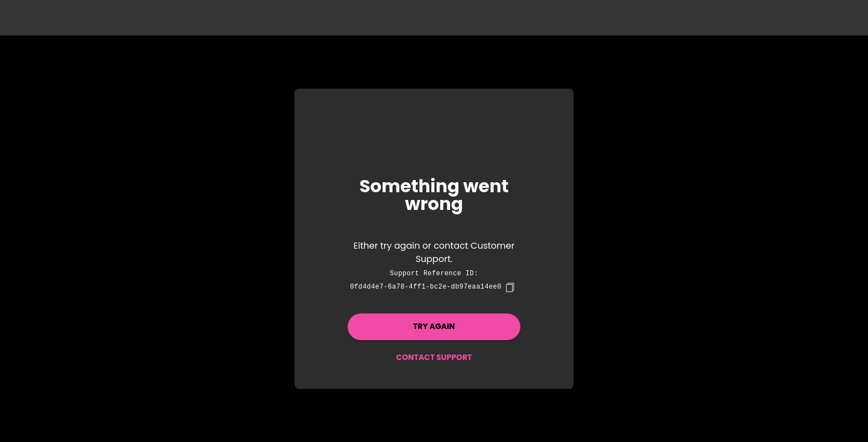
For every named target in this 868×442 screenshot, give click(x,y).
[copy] (510, 287)
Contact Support (434, 357)
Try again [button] (434, 326)
